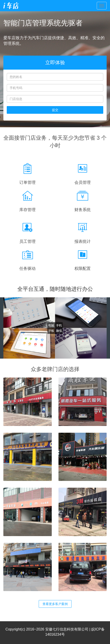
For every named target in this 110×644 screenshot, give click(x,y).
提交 (55, 110)
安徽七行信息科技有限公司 (67, 629)
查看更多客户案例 (55, 604)
